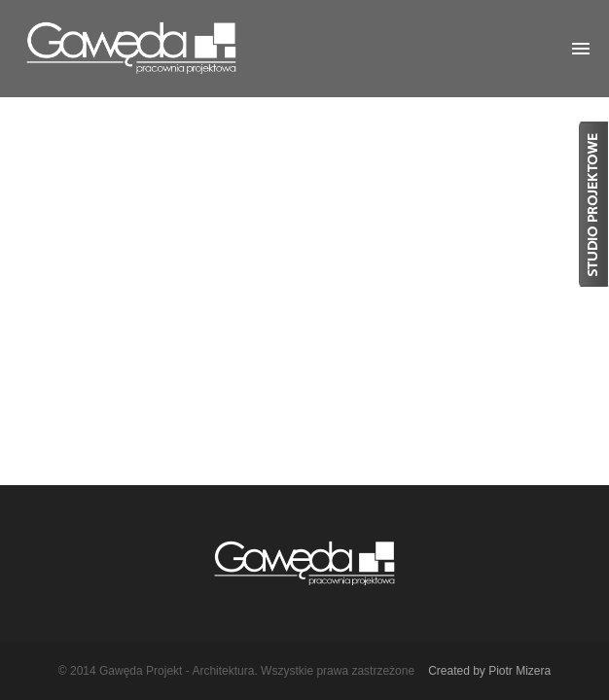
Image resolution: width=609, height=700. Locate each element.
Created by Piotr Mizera (489, 671)
